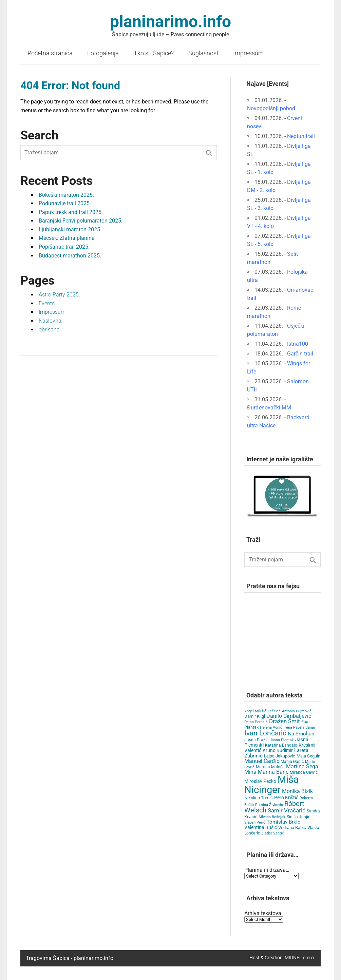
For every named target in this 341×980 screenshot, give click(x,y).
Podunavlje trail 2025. (65, 203)
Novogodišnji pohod (271, 108)
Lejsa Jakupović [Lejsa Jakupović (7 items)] (280, 756)
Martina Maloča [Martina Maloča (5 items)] (270, 767)
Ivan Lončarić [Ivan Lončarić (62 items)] (265, 733)
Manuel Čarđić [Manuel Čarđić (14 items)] (262, 761)
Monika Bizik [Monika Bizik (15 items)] (297, 791)
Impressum (248, 53)
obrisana (49, 330)
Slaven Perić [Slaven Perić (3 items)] (255, 822)
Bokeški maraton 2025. (66, 195)
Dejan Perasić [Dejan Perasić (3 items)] (256, 722)
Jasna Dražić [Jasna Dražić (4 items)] (256, 740)
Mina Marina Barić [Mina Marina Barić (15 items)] (266, 772)
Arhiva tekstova (263, 913)
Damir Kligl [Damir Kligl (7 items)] (255, 716)
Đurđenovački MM (269, 408)
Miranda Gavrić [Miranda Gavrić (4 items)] (304, 772)
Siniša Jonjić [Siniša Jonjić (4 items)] (298, 817)
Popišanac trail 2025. (64, 247)
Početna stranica (50, 53)
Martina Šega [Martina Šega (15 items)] (302, 766)
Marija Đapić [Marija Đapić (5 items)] (292, 762)
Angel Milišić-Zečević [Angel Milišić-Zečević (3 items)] (262, 711)
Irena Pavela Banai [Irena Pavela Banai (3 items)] (299, 727)
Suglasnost (203, 53)
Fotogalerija (103, 53)
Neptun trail (301, 136)
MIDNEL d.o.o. (300, 958)
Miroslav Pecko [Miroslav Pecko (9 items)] (260, 781)
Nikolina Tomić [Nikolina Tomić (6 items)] (259, 798)
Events (47, 303)
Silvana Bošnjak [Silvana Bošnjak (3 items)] (272, 817)
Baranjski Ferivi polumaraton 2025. (81, 221)
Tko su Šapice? (154, 53)
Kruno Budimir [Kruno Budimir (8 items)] (278, 750)
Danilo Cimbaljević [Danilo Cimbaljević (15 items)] (289, 716)
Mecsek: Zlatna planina (67, 238)
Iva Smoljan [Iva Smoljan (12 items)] (301, 734)
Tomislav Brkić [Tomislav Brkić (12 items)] (283, 822)
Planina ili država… (267, 870)
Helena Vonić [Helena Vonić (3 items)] (271, 727)
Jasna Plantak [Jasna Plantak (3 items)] (282, 740)
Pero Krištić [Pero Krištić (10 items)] (286, 798)
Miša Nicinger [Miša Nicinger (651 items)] (272, 784)
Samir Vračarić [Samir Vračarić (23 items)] (287, 810)
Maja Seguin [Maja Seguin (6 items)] (308, 756)
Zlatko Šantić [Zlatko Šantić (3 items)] (273, 833)
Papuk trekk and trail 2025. (71, 212)
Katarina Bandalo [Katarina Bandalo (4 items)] (281, 745)
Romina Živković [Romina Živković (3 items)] (269, 805)
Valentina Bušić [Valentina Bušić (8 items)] (261, 827)
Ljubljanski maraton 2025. (70, 229)
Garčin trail (300, 354)
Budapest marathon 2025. (70, 256)
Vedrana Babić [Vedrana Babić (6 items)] (292, 828)
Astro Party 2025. (59, 295)
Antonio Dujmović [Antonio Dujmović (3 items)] (297, 711)
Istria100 (298, 344)
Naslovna (50, 321)
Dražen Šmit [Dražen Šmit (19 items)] (285, 721)
